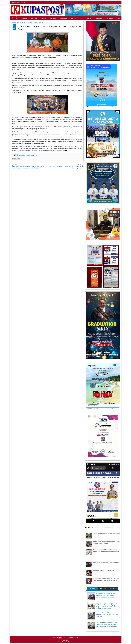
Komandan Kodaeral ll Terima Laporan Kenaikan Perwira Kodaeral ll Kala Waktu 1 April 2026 (107, 615)
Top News (92, 588)
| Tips (114, 18)
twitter (111, 2)
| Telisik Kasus (60, 18)
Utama (37, 156)
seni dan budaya (21, 156)
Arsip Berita (103, 588)
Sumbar (28, 156)
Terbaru (33, 156)
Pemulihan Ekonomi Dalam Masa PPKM (104, 571)
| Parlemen (30, 18)
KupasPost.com (57, 638)
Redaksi (65, 640)
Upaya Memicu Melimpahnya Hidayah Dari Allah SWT (107, 562)
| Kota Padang (105, 18)
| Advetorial (40, 18)
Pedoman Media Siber (65, 639)
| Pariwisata (49, 18)
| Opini (77, 18)
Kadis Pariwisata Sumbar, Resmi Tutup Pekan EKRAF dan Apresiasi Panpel (49, 28)
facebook (114, 2)
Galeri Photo (113, 588)
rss (119, 2)
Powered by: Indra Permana (65, 642)
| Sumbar (70, 18)
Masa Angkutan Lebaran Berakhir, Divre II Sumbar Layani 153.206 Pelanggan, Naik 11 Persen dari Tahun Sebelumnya (106, 625)
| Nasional (21, 18)
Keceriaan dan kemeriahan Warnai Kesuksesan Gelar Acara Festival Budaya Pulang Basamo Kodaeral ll (105, 595)
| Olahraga (85, 18)
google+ (116, 2)
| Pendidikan (95, 18)
